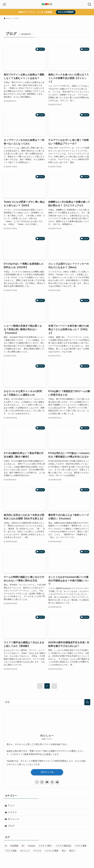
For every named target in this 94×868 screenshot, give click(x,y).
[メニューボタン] (4, 4)
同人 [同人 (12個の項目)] (64, 852)
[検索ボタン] (90, 4)
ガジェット (14, 820)
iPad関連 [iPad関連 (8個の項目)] (14, 847)
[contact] (57, 782)
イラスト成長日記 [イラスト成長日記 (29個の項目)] (63, 847)
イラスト (13, 813)
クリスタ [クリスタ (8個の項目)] (37, 852)
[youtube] (47, 782)
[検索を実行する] (87, 702)
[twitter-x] (37, 782)
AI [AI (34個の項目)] (6, 847)
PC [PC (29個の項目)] (23, 847)
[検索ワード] (47, 702)
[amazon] (52, 782)
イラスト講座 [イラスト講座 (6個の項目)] (11, 852)
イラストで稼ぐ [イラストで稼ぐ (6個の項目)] (45, 847)
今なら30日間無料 (66, 12)
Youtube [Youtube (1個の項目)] (32, 847)
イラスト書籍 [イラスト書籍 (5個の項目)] (81, 847)
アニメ (11, 806)
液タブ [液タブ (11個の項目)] (72, 852)
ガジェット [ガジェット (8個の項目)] (25, 852)
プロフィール (47, 772)
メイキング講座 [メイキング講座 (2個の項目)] (51, 852)
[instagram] (42, 782)
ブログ (11, 827)
